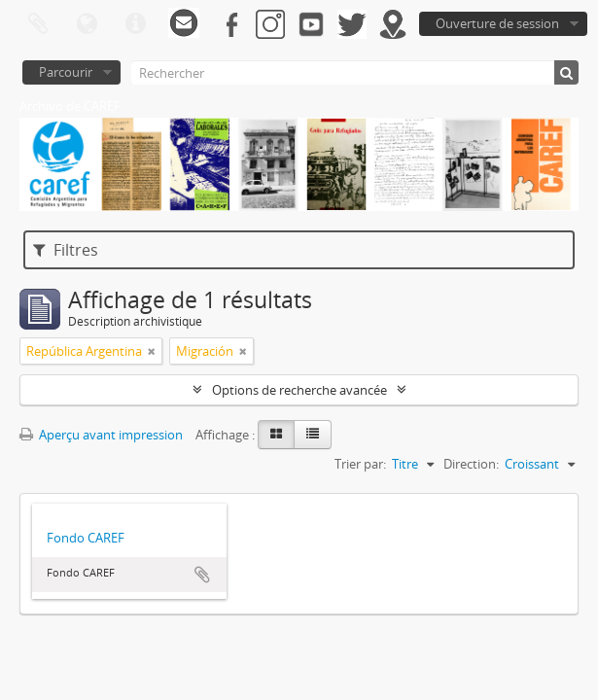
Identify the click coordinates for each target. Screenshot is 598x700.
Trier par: (360, 464)
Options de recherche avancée (299, 390)
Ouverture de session (497, 23)
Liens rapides (135, 24)
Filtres (66, 250)
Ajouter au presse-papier (202, 575)
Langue (87, 24)
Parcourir (66, 72)
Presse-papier (38, 24)
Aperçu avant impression (101, 435)
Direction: (471, 464)
